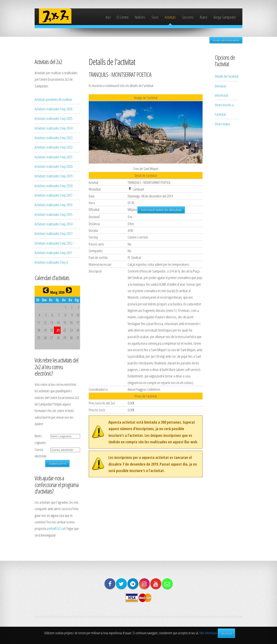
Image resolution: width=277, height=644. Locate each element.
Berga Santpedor (225, 17)
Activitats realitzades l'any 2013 (54, 233)
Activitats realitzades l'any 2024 (54, 128)
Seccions (188, 17)
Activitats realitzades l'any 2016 (54, 205)
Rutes (204, 17)
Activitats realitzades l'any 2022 (54, 147)
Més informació (208, 633)
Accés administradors (226, 40)
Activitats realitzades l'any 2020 (54, 166)
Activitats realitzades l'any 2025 (54, 118)
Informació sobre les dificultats (161, 210)
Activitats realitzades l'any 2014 (54, 224)
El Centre (123, 17)
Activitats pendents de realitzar (53, 99)
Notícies (140, 17)
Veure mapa (222, 124)
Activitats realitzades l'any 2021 (54, 157)
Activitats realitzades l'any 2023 (54, 138)
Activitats (170, 17)
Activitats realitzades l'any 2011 (54, 253)
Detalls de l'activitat (227, 76)
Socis (155, 17)
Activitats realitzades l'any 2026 (54, 109)
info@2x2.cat (57, 528)
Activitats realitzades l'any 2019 (54, 176)
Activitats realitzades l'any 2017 (54, 195)
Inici (108, 17)
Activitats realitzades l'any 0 (51, 262)
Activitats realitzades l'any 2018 (54, 186)
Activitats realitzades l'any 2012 (54, 243)
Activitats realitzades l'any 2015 (54, 214)
